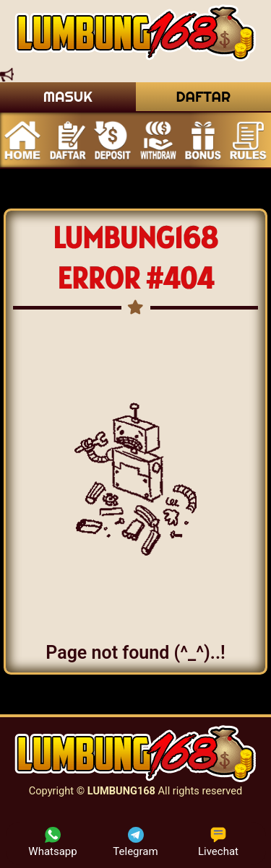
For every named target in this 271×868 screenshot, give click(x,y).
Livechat (218, 842)
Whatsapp (52, 842)
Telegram (135, 842)
